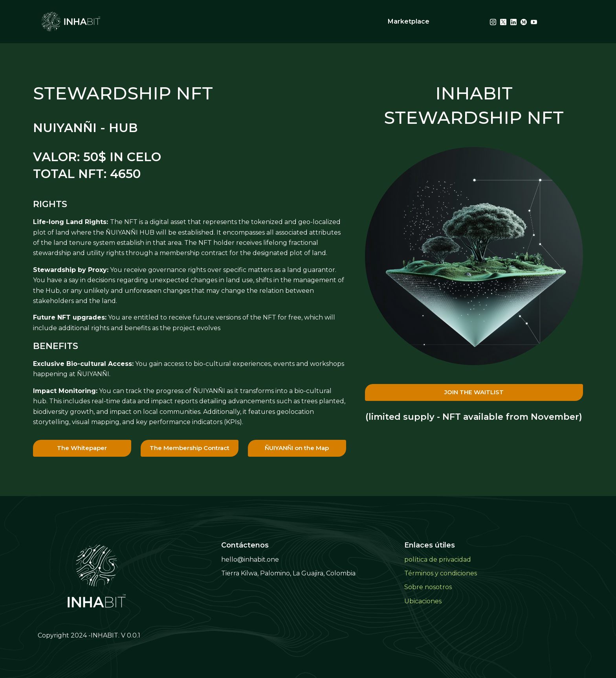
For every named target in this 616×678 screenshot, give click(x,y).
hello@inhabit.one (250, 559)
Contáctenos (245, 545)
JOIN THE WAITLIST (474, 392)
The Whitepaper (82, 448)
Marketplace (409, 21)
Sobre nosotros (428, 587)
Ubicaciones (423, 601)
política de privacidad (438, 559)
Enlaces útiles (430, 545)
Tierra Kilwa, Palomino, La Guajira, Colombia (288, 573)
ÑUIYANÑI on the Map (297, 448)
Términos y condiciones (441, 573)
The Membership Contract (190, 448)
